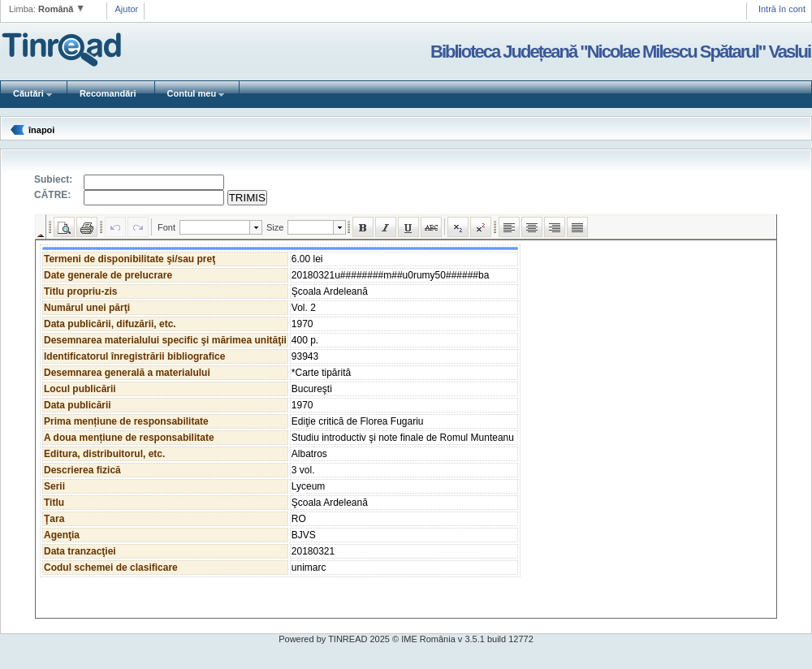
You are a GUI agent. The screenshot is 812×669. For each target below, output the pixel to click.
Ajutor (127, 9)
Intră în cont (782, 9)
